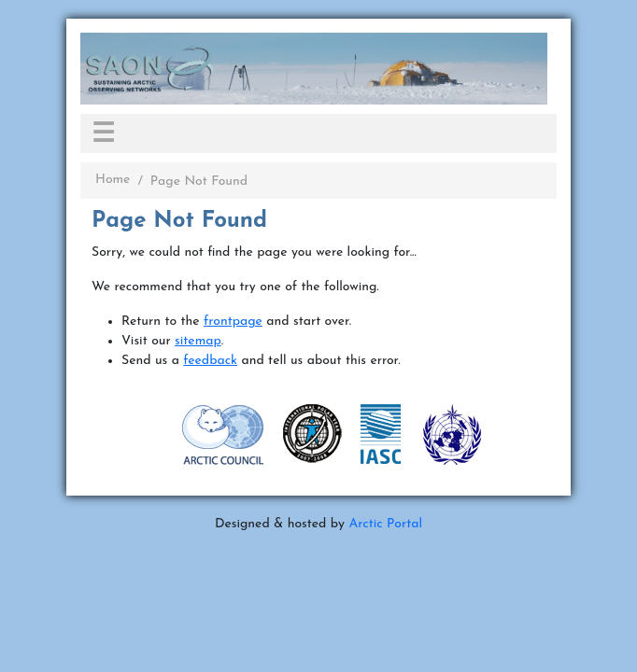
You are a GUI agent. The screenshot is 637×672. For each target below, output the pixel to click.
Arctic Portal (385, 524)
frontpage (233, 322)
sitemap (198, 341)
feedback (210, 361)
